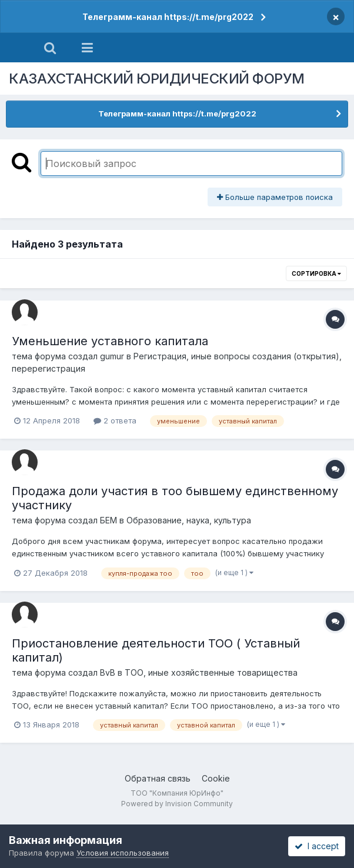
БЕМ (108, 520)
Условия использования (123, 853)
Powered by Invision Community (177, 804)
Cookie (216, 778)
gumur (112, 356)
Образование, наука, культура (189, 520)
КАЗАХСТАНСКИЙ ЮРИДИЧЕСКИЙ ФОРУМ (157, 79)
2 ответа (115, 420)
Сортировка (316, 273)
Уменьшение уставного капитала (110, 341)
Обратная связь (158, 778)
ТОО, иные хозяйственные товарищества (211, 672)
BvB (108, 672)
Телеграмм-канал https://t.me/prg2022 (168, 17)
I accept (317, 846)
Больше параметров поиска (275, 197)
